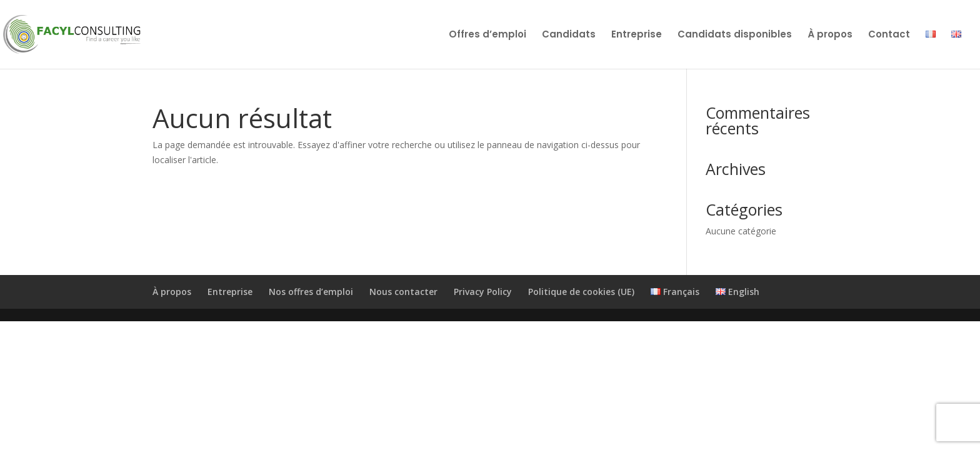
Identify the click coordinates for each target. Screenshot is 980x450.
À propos (830, 35)
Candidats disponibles (735, 35)
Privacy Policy (483, 292)
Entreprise (637, 35)
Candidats (569, 35)
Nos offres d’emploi (311, 292)
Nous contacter (403, 292)
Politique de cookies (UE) (581, 292)
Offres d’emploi (487, 35)
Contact (889, 35)
